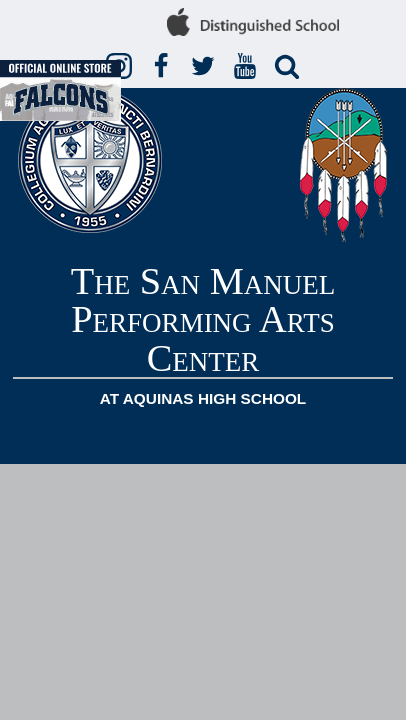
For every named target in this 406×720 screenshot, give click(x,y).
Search (290, 67)
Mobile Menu (382, 442)
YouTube (248, 67)
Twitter (206, 67)
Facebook (164, 67)
